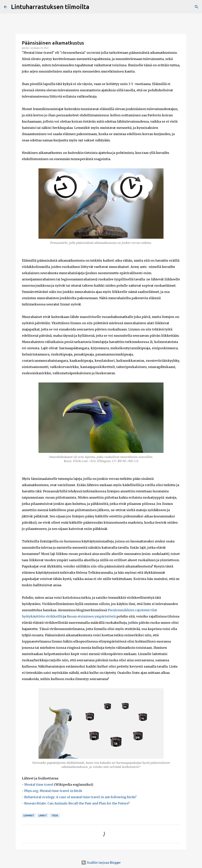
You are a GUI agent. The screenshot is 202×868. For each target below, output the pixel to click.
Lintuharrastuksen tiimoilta (50, 7)
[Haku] (197, 7)
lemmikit (29, 815)
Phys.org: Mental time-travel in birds (53, 791)
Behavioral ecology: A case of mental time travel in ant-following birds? (80, 797)
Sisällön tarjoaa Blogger (101, 863)
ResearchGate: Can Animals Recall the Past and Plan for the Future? (77, 803)
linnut (43, 815)
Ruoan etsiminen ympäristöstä (91, 616)
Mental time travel (39, 785)
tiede (55, 815)
